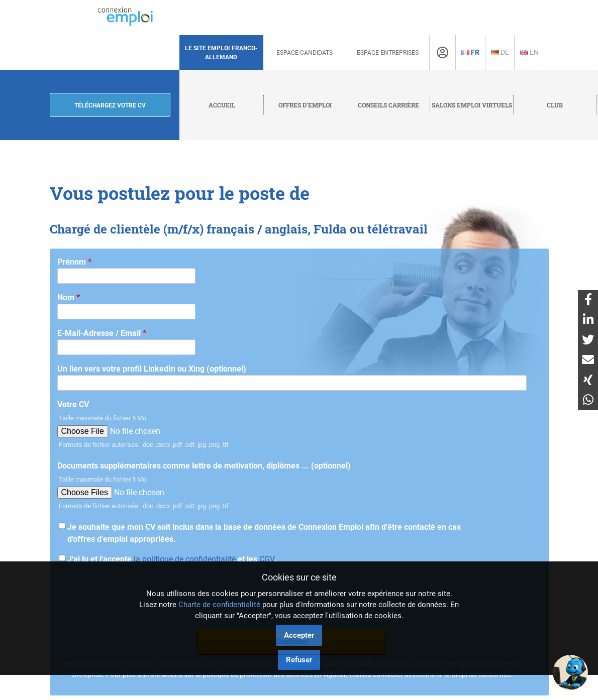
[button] (570, 672)
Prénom (74, 262)
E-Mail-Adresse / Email (102, 333)
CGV (267, 559)
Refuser (299, 660)
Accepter (299, 635)
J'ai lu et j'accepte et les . (172, 559)
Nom (69, 298)
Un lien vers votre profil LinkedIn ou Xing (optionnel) (152, 369)
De (500, 52)
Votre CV (73, 404)
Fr (470, 52)
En (529, 52)
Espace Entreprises (388, 53)
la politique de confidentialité (185, 559)
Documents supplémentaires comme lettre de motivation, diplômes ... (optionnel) (204, 466)
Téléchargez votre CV (110, 105)
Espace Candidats (305, 53)
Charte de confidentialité (219, 605)
